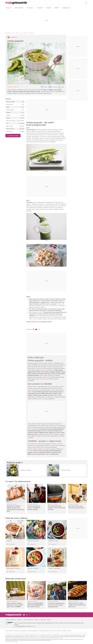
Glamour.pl (11, 631)
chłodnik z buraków (32, 449)
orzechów (45, 377)
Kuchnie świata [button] (19, 8)
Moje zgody (43, 620)
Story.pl (70, 631)
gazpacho (46, 306)
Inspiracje (49, 8)
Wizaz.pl (59, 631)
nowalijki (30, 395)
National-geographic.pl (33, 631)
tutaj (16, 642)
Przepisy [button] (9, 8)
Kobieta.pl (17, 631)
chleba (29, 370)
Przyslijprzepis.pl (24, 631)
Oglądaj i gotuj (66, 8)
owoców (45, 431)
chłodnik (64, 319)
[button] (6, 499)
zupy (52, 445)
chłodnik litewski (35, 444)
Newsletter (20, 620)
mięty (40, 399)
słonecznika (43, 379)
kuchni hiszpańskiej (40, 451)
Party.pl (41, 631)
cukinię (51, 395)
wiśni (47, 454)
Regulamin (37, 620)
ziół (46, 397)
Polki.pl (52, 631)
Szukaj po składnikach (11, 620)
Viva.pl (55, 631)
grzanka (53, 374)
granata (36, 434)
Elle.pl (7, 631)
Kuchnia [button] (57, 8)
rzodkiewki (47, 449)
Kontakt (49, 620)
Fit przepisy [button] (30, 8)
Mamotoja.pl (46, 631)
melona (58, 432)
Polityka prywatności (28, 620)
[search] (86, 3)
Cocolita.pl (65, 631)
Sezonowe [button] (40, 8)
